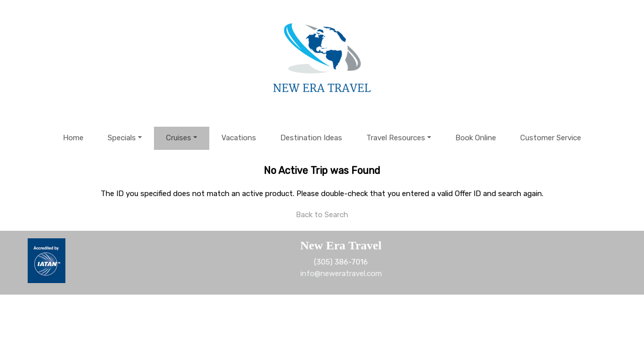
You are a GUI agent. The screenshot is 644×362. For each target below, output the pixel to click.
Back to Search (322, 215)
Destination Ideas (311, 138)
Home (73, 138)
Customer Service (551, 138)
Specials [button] (122, 138)
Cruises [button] (179, 138)
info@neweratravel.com (341, 274)
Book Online (476, 138)
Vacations (239, 138)
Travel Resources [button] (396, 138)
